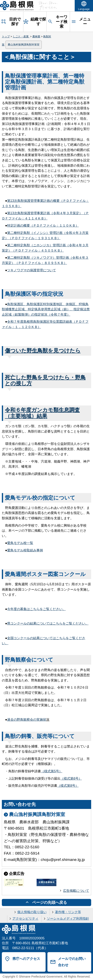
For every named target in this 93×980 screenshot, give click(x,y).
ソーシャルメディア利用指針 (68, 919)
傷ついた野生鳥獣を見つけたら (43, 351)
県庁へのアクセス (26, 959)
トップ (6, 36)
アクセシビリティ (25, 919)
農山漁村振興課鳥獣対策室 (24, 45)
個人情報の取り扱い (32, 912)
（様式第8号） (68, 786)
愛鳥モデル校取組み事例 (25, 550)
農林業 (36, 36)
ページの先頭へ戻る (50, 902)
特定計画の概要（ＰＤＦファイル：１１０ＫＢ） (43, 225)
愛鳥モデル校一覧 (20, 543)
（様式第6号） (71, 778)
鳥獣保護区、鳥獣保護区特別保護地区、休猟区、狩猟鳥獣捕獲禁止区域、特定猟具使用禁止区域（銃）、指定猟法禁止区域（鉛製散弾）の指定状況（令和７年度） (46, 309)
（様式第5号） (52, 771)
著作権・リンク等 (68, 912)
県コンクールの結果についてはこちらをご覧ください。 (48, 623)
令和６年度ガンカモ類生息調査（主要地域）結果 (42, 413)
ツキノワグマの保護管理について (32, 270)
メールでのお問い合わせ (72, 962)
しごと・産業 (21, 36)
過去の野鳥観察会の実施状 (27, 720)
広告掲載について (76, 891)
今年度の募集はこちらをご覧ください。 (36, 609)
